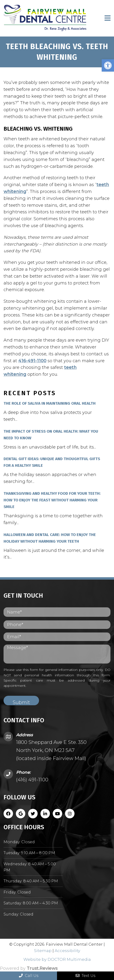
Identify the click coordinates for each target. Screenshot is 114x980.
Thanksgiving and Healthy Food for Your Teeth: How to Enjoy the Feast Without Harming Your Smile (52, 500)
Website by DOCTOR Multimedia (57, 959)
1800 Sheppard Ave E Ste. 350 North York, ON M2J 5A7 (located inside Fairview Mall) (51, 750)
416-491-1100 (32, 361)
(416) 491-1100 (32, 780)
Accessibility (67, 951)
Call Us (29, 976)
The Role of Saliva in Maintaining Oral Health (50, 403)
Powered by (29, 968)
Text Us (85, 976)
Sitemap (43, 951)
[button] (108, 65)
